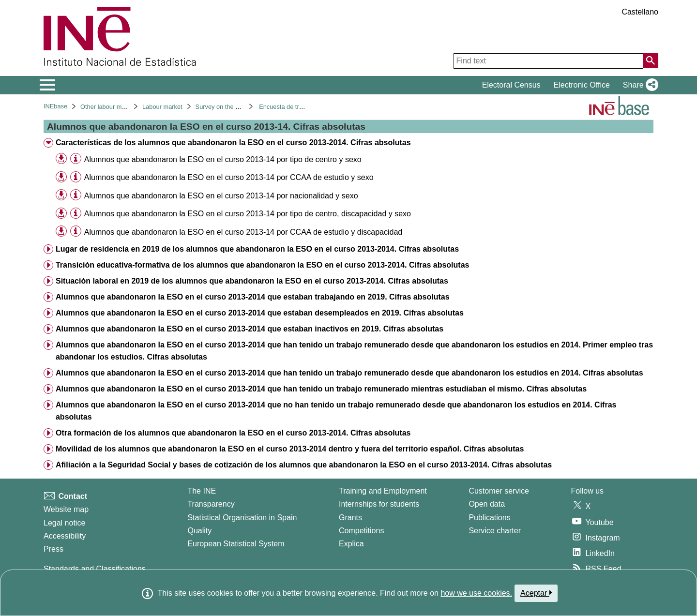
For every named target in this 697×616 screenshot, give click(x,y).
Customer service (499, 491)
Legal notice (64, 523)
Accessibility (65, 536)
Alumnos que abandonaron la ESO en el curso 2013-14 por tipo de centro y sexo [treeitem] (223, 159)
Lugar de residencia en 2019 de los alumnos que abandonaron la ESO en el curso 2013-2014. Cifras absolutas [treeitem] (257, 249)
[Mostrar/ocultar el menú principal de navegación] (48, 85)
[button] (639, 85)
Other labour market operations (123, 107)
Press (53, 549)
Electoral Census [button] (511, 85)
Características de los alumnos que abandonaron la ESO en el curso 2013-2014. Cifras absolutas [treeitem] (233, 143)
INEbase (55, 106)
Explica (351, 544)
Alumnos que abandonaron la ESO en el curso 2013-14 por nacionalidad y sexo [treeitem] (221, 196)
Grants (350, 518)
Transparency (211, 504)
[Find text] (548, 61)
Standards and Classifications (95, 569)
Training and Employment (383, 491)
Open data (487, 504)
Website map (66, 509)
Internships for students (379, 504)
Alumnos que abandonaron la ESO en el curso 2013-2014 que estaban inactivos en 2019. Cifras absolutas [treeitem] (250, 329)
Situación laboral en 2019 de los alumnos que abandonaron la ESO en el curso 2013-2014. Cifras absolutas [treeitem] (252, 281)
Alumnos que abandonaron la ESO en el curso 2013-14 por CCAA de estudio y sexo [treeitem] (229, 177)
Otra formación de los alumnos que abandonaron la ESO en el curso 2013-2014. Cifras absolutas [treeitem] (233, 433)
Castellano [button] (640, 12)
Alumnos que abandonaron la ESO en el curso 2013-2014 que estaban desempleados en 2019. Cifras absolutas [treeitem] (260, 313)
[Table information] (76, 159)
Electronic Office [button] (582, 85)
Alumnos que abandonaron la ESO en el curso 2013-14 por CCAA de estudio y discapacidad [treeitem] (243, 232)
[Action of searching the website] (651, 60)
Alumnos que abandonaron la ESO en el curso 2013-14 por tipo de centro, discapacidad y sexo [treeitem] (248, 214)
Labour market (162, 107)
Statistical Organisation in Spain (242, 518)
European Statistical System (236, 544)
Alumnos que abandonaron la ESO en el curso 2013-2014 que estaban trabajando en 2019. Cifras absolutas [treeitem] (253, 297)
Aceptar (536, 593)
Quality (199, 531)
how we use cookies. (476, 593)
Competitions (361, 531)
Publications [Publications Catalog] (489, 518)
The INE (202, 491)
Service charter (495, 531)
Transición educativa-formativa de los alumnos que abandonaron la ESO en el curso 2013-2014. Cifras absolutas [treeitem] (263, 265)
